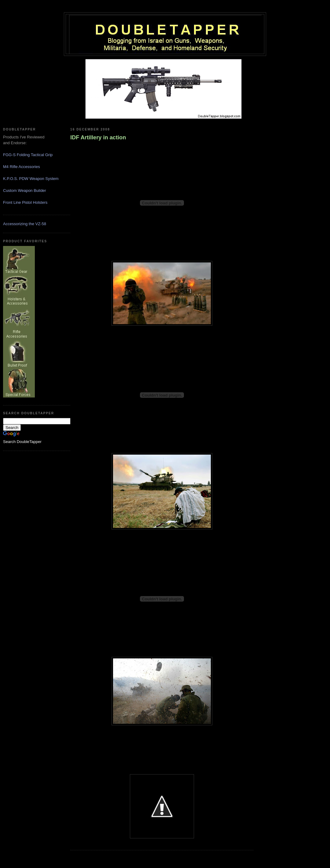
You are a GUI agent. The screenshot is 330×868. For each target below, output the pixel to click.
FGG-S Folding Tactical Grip (28, 155)
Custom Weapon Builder (25, 190)
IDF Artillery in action (98, 137)
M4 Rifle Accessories (22, 167)
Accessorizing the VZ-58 (25, 224)
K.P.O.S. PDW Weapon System (31, 179)
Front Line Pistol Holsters (25, 202)
